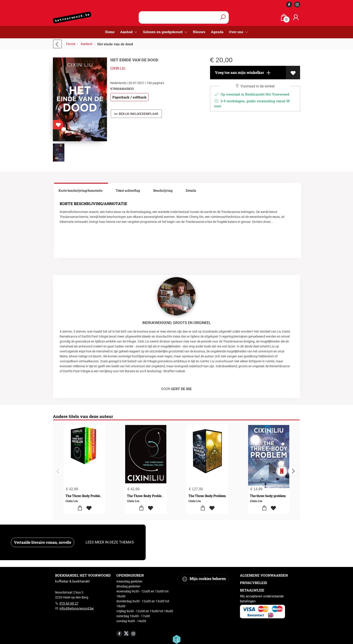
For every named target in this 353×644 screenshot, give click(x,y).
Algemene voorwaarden (264, 575)
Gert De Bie (181, 389)
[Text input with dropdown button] (179, 17)
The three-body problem (268, 496)
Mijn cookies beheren (204, 579)
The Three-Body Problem (207, 496)
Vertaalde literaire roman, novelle (43, 542)
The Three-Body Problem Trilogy (152, 496)
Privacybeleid (253, 583)
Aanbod (86, 44)
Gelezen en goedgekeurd (163, 32)
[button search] (223, 17)
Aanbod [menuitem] (127, 32)
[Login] (296, 17)
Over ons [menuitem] (237, 32)
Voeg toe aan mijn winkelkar (243, 73)
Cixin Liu (118, 68)
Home (110, 32)
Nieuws (199, 32)
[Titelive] (176, 639)
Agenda (217, 32)
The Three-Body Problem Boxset (90, 496)
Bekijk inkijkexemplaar (136, 114)
